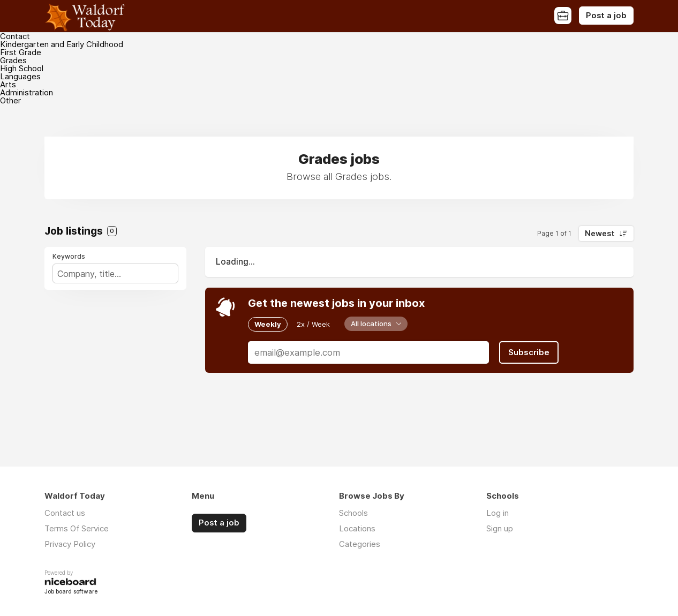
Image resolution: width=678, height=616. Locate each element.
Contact (15, 36)
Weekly (268, 324)
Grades (13, 60)
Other (10, 100)
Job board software (71, 592)
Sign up (500, 528)
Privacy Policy (70, 544)
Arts (8, 84)
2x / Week (313, 324)
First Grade (21, 52)
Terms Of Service (77, 528)
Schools (353, 513)
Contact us (65, 513)
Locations (357, 528)
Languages (20, 76)
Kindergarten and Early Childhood (62, 44)
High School (22, 68)
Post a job (606, 16)
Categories (360, 544)
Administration (27, 92)
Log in (498, 513)
